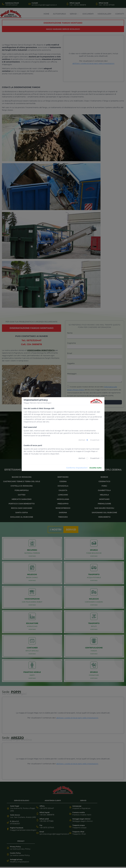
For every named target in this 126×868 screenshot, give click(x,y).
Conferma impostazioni (77, 468)
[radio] (87, 440)
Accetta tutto (95, 468)
